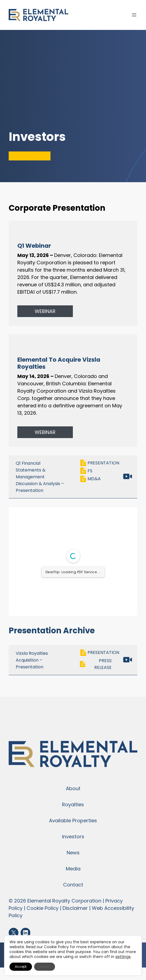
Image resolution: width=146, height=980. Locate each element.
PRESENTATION (99, 463)
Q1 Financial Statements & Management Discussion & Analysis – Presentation (40, 477)
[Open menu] (134, 15)
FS (87, 471)
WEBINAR (45, 311)
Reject (45, 967)
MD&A (92, 479)
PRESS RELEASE (96, 664)
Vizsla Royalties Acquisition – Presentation (32, 660)
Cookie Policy (43, 908)
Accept (21, 967)
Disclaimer (75, 908)
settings (123, 957)
